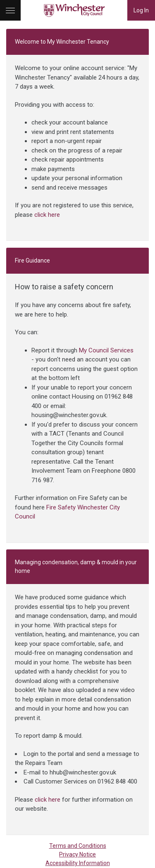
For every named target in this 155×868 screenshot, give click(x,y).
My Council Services (106, 350)
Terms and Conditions (78, 846)
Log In (141, 10)
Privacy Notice (77, 854)
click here (47, 215)
